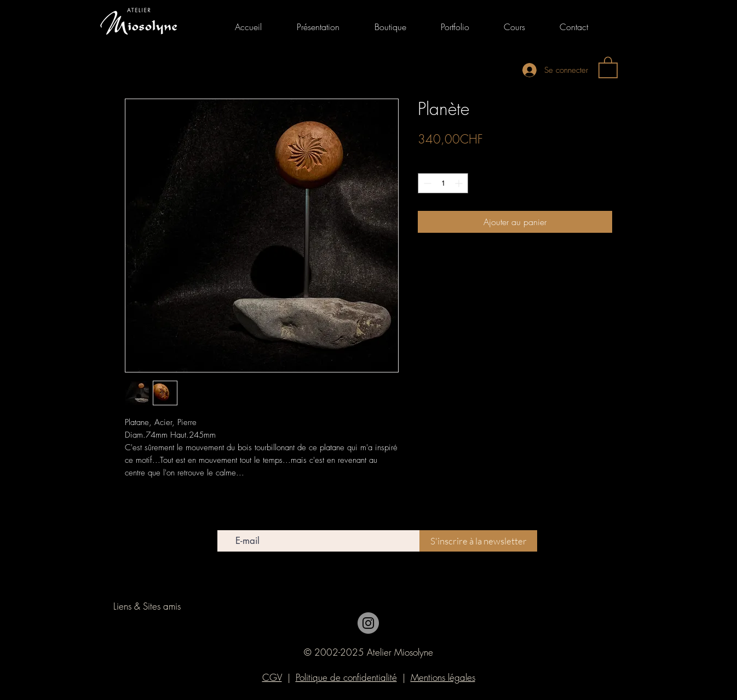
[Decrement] (426, 183)
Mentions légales (443, 677)
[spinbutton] (443, 183)
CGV (272, 677)
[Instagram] (368, 623)
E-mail (227, 522)
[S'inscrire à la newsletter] (478, 541)
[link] (608, 67)
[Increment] (460, 183)
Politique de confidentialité (346, 677)
